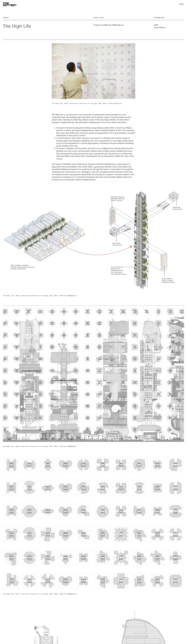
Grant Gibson (160, 27)
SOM (156, 25)
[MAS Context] (10, 4)
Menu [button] (182, 4)
